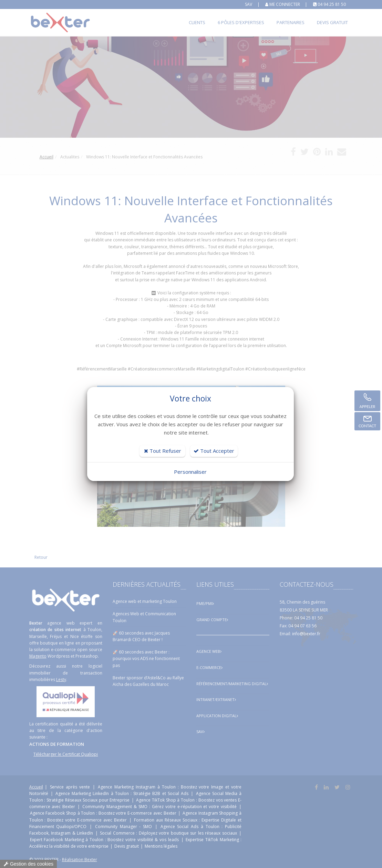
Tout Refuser (163, 451)
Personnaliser (190, 472)
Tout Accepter (214, 451)
